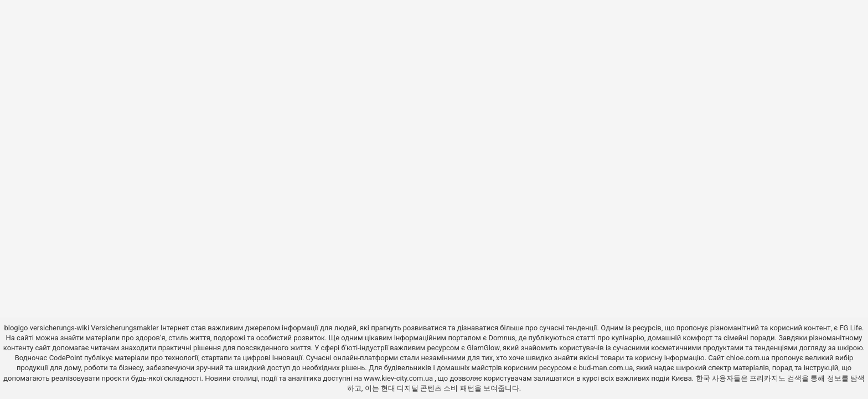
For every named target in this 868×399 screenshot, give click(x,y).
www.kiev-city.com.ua (399, 378)
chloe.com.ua (748, 358)
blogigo (16, 328)
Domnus (502, 338)
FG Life (851, 328)
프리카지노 (768, 378)
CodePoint (66, 358)
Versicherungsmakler (125, 328)
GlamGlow (483, 348)
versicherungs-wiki (60, 328)
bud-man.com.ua (606, 368)
